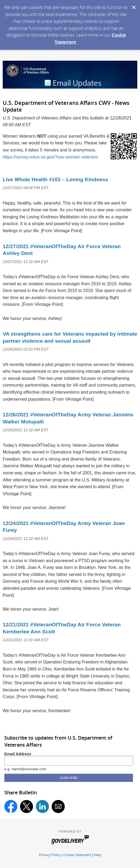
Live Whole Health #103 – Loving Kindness (55, 179)
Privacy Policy (50, 855)
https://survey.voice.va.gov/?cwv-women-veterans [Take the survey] (50, 157)
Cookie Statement (77, 855)
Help (97, 855)
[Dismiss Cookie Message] (133, 5)
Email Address (18, 754)
